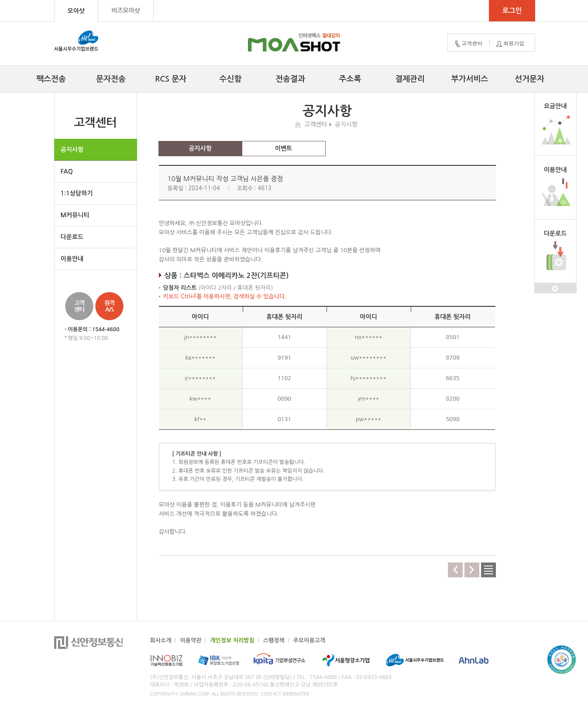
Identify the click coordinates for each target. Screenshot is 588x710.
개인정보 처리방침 (232, 640)
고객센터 (468, 44)
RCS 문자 (171, 79)
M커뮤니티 (75, 215)
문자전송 (111, 79)
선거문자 (530, 79)
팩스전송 (51, 79)
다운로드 (72, 237)
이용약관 (191, 640)
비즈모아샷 (126, 10)
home (299, 125)
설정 (555, 288)
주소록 (350, 79)
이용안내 (72, 259)
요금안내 (555, 106)
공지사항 (72, 150)
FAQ (67, 171)
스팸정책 (274, 640)
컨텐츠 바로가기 (0, 0)
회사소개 (161, 640)
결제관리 (410, 79)
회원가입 (509, 44)
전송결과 (290, 79)
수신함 (231, 79)
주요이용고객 (309, 640)
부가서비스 (470, 79)
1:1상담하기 (77, 193)
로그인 (512, 11)
